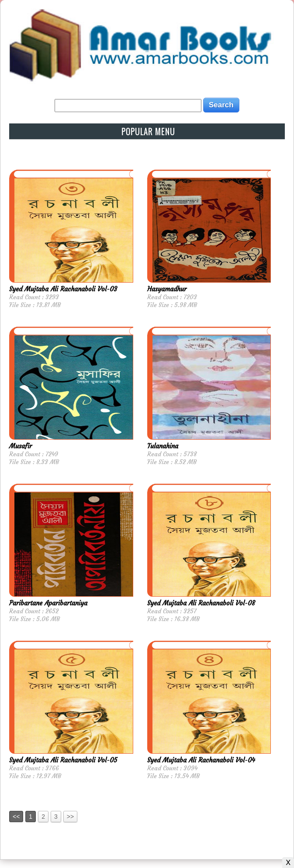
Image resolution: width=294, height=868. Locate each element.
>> (70, 817)
